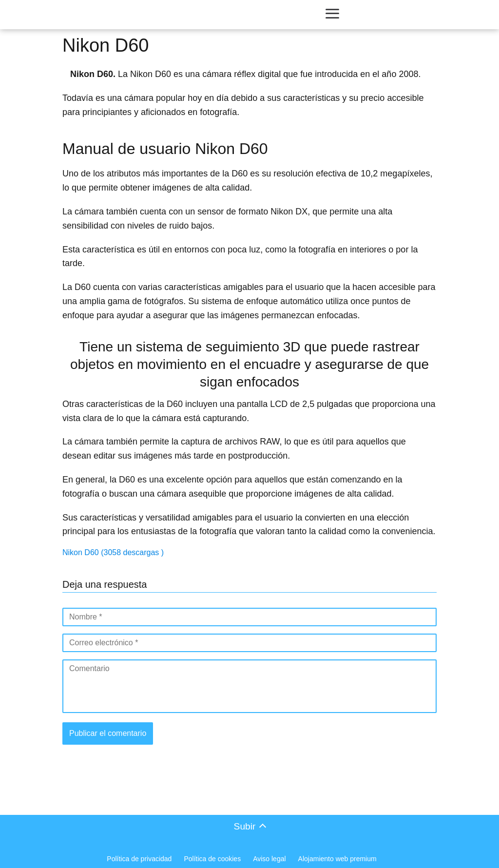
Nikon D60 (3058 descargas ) (113, 552)
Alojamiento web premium (337, 859)
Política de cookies (212, 859)
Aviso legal (269, 859)
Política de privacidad (139, 859)
